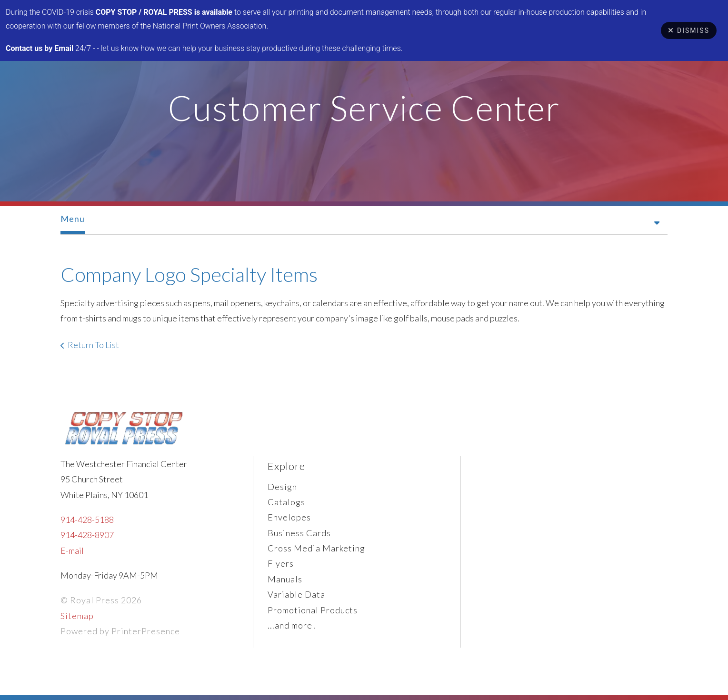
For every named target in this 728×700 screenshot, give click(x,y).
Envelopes (289, 517)
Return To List (93, 345)
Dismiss (689, 30)
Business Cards (299, 533)
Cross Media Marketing (316, 548)
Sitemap (77, 616)
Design (282, 487)
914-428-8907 (87, 535)
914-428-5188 (87, 520)
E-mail (72, 550)
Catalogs (286, 502)
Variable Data (296, 594)
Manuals (285, 579)
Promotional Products (313, 610)
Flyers (281, 563)
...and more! (292, 625)
